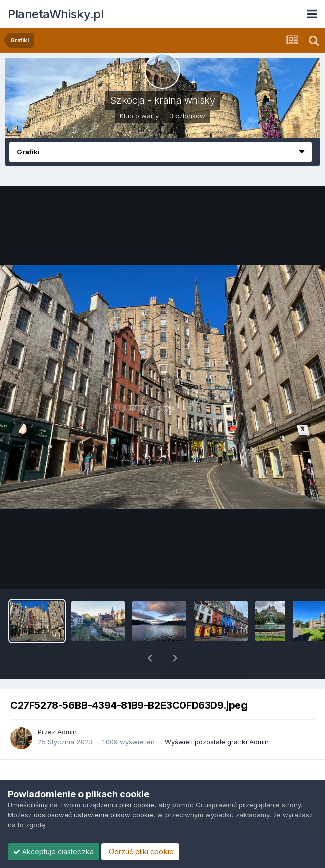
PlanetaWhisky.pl (55, 14)
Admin (67, 705)
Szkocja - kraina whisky (163, 100)
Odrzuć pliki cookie (140, 852)
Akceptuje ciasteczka (53, 852)
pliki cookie (137, 805)
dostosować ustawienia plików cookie (94, 815)
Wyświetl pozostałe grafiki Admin (217, 716)
